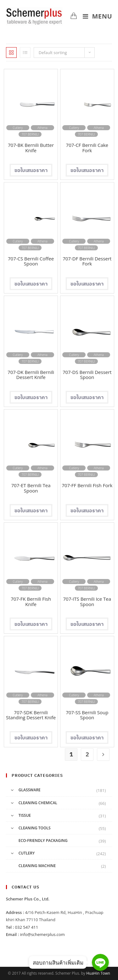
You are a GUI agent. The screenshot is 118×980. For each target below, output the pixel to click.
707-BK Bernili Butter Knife (31, 148)
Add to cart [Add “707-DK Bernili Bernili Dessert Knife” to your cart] (31, 397)
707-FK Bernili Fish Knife (31, 601)
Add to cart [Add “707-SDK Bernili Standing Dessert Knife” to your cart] (31, 738)
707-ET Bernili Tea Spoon (31, 488)
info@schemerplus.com (42, 934)
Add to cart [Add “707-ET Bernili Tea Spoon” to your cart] (31, 510)
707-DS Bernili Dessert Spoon (87, 375)
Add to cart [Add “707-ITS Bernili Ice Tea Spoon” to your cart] (87, 624)
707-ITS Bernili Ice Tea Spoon (87, 601)
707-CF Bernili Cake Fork (87, 148)
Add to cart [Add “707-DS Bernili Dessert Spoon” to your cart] (87, 397)
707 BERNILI (30, 134)
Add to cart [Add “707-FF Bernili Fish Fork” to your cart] (87, 510)
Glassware (30, 790)
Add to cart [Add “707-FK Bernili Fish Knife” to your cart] (31, 624)
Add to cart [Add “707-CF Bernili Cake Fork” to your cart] (87, 170)
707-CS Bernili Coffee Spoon (31, 261)
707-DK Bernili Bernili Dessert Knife (31, 375)
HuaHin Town (98, 973)
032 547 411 (27, 927)
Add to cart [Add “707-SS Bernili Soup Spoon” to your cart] (87, 738)
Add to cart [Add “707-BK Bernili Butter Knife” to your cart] (31, 170)
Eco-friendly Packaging (43, 841)
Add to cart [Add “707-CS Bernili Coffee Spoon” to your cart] (31, 284)
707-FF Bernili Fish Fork (87, 485)
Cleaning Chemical (38, 803)
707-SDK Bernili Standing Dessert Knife (31, 715)
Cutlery (18, 128)
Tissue (25, 815)
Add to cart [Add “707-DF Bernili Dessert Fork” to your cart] (87, 284)
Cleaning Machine (37, 866)
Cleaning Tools (35, 828)
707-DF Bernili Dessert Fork (87, 261)
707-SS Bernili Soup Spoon (87, 715)
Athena (42, 128)
